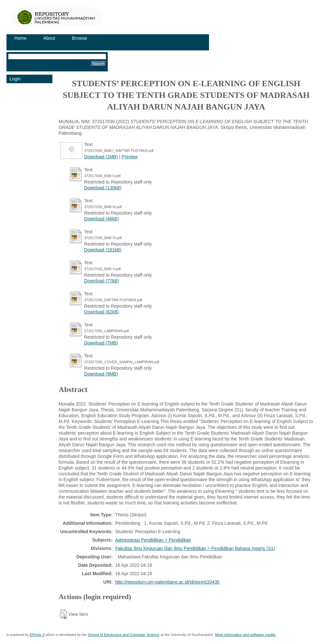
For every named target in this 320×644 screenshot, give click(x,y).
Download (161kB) (103, 250)
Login (15, 79)
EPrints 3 (37, 635)
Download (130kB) (103, 188)
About (49, 38)
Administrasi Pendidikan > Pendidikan (153, 540)
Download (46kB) (101, 219)
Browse (80, 38)
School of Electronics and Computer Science (123, 635)
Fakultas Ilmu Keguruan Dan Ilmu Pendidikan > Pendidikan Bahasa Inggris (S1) (195, 548)
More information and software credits (245, 635)
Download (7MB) (101, 343)
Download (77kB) (101, 281)
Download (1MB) (101, 157)
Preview (130, 157)
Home (21, 38)
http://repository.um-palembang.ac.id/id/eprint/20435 (167, 582)
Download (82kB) (101, 312)
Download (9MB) (101, 374)
